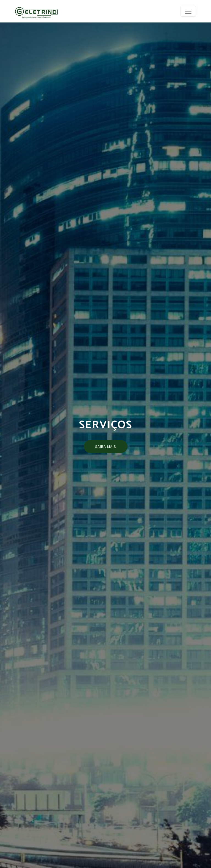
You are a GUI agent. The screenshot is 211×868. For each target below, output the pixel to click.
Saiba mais (106, 446)
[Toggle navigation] (188, 11)
